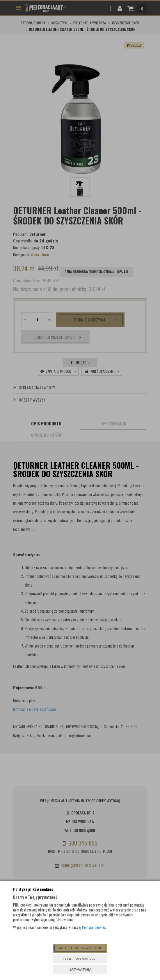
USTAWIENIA (80, 970)
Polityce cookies (94, 927)
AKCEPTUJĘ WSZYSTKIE (80, 948)
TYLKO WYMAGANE (80, 959)
